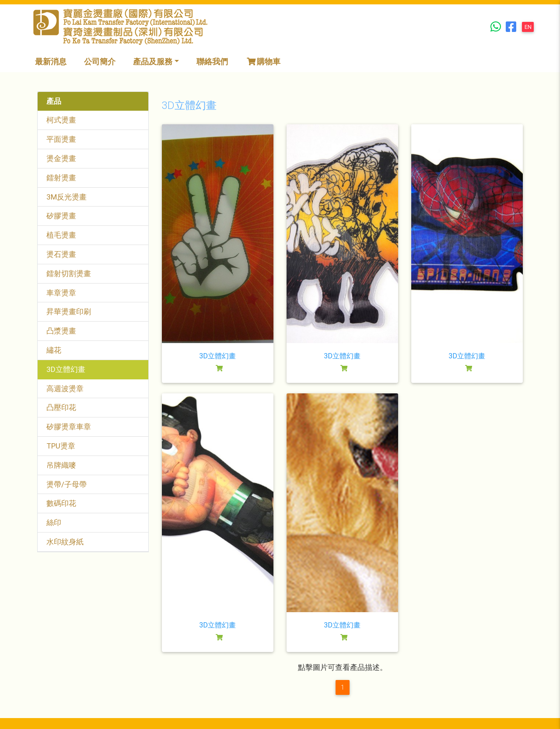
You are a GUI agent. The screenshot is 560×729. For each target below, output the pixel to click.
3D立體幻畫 (66, 369)
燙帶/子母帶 (66, 484)
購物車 (263, 61)
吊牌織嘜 (61, 465)
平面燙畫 (61, 139)
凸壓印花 (61, 407)
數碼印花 (61, 503)
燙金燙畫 (61, 158)
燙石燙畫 (61, 254)
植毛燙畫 (61, 235)
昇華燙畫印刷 (69, 312)
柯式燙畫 (61, 120)
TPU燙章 (61, 446)
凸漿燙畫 (61, 331)
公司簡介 (100, 61)
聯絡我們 (212, 61)
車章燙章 (61, 293)
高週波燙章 (65, 389)
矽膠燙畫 (61, 216)
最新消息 (51, 61)
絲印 (54, 522)
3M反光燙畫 (66, 197)
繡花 (54, 350)
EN (528, 27)
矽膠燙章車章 (69, 427)
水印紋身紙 (65, 542)
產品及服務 (153, 61)
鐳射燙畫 (61, 178)
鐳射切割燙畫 (69, 273)
